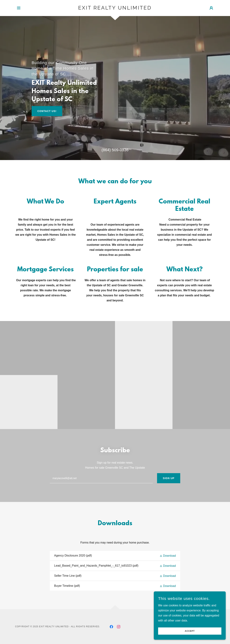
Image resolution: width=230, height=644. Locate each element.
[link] (115, 9)
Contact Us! (47, 111)
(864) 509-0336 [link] (115, 150)
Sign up (169, 478)
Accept (190, 636)
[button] (19, 8)
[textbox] (101, 478)
